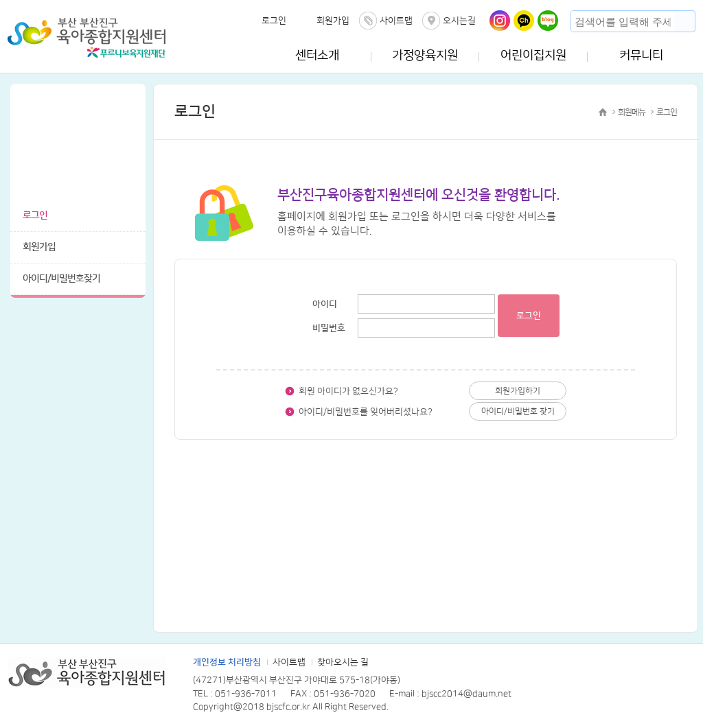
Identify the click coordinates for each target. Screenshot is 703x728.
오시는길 (459, 21)
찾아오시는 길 (343, 662)
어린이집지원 (533, 56)
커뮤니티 (641, 56)
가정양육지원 (425, 56)
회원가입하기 (518, 391)
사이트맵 (396, 21)
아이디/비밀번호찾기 (61, 279)
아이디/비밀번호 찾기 (518, 411)
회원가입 (333, 21)
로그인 (274, 21)
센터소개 (317, 56)
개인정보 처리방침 (227, 662)
